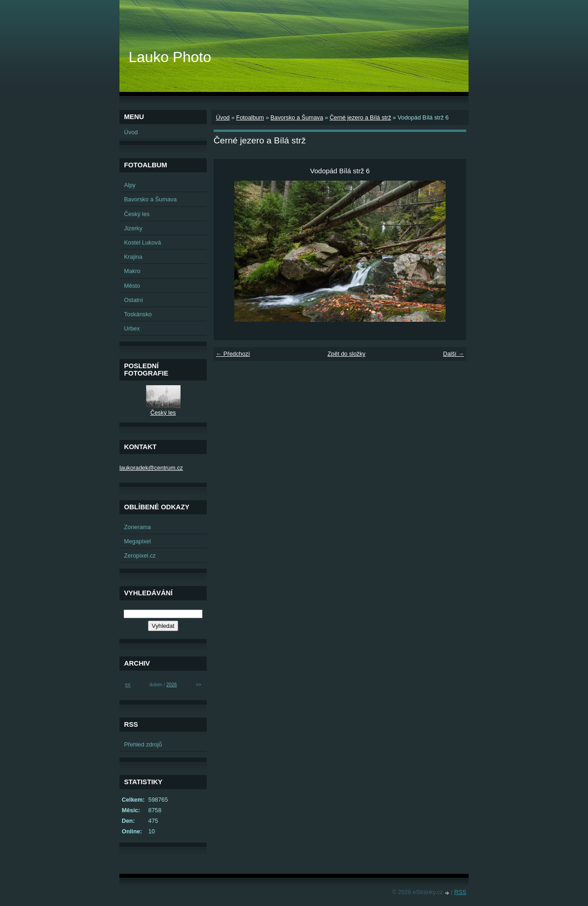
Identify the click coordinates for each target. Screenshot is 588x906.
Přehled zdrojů (143, 744)
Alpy (130, 185)
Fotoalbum (250, 117)
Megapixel (137, 541)
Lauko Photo (170, 57)
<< (128, 685)
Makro (132, 271)
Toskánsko (138, 314)
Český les (137, 214)
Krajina (133, 257)
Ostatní (133, 300)
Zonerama (137, 527)
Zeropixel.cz (140, 556)
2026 (172, 685)
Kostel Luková (142, 242)
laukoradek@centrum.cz (151, 468)
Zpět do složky (347, 354)
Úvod (223, 117)
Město (132, 286)
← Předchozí (233, 354)
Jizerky (133, 228)
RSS (460, 892)
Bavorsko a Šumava (297, 117)
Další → (453, 354)
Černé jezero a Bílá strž (361, 117)
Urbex (132, 328)
